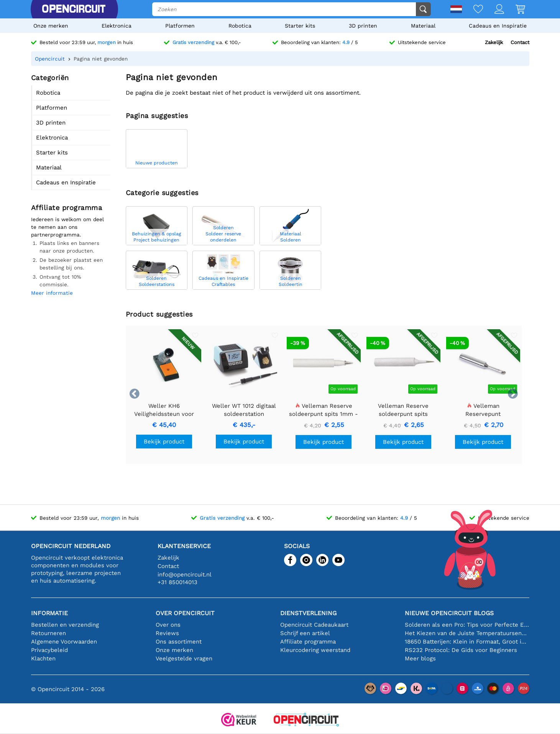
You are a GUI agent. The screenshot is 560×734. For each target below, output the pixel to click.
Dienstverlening (308, 613)
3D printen (363, 26)
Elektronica (117, 26)
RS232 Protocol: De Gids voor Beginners (461, 650)
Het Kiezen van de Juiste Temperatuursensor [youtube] (467, 633)
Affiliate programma (308, 642)
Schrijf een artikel (305, 633)
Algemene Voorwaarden (64, 642)
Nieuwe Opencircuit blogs (449, 613)
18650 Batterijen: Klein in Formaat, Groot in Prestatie (467, 642)
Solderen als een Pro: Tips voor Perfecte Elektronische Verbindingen (467, 625)
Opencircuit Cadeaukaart (314, 625)
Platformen (180, 26)
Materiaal (423, 26)
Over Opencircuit (185, 613)
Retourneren (48, 633)
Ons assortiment (179, 642)
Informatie (49, 613)
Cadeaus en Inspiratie (498, 26)
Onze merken (51, 26)
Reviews (167, 633)
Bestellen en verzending (65, 625)
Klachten (43, 658)
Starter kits (300, 26)
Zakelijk (494, 42)
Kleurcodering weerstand (315, 650)
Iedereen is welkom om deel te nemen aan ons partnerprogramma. (67, 227)
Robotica (240, 26)
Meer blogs (420, 658)
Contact (520, 42)
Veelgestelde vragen (184, 658)
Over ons (168, 625)
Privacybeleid (49, 650)
